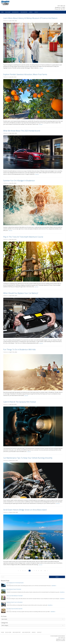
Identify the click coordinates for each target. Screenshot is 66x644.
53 (45, 571)
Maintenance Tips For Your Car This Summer (15, 602)
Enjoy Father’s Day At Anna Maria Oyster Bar (14, 609)
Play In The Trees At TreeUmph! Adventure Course (23, 237)
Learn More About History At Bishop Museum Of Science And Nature (30, 18)
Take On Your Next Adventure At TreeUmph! (15, 596)
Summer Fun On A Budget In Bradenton (19, 181)
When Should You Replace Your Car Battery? (21, 293)
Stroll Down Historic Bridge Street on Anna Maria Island (25, 510)
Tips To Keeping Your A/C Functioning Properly (15, 583)
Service (31, 12)
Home (2, 12)
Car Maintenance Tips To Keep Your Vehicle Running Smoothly (28, 458)
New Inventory (15, 12)
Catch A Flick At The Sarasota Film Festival (19, 402)
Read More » (54, 586)
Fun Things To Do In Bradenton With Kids (19, 349)
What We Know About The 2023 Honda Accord (22, 131)
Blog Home (8, 12)
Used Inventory (24, 12)
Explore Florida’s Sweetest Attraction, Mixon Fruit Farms (25, 74)
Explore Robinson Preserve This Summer (14, 589)
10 (41, 571)
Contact (36, 12)
